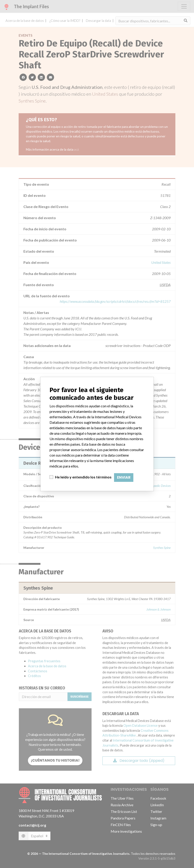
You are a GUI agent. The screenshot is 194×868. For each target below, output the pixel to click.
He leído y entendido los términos (83, 477)
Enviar (124, 477)
